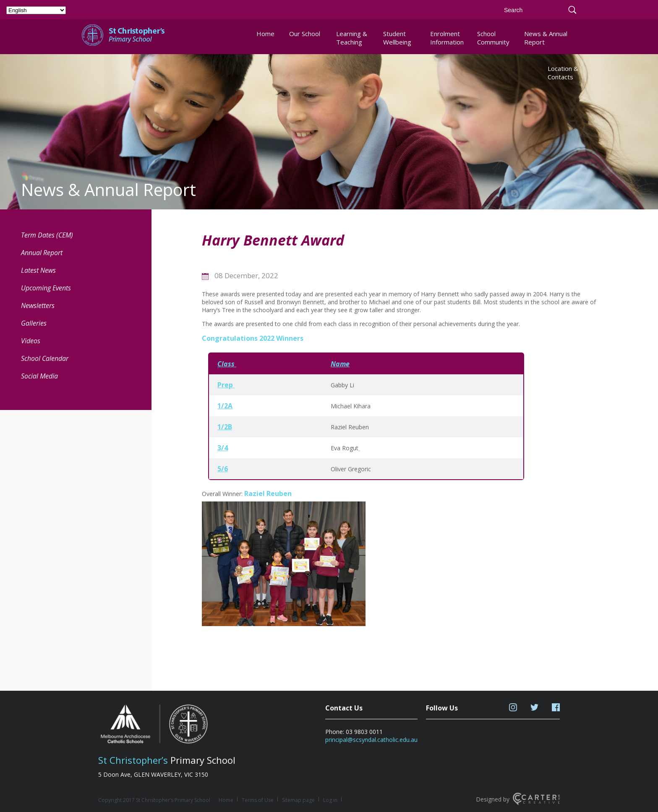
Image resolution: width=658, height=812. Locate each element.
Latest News (38, 270)
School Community (493, 38)
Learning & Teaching (352, 38)
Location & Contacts (563, 73)
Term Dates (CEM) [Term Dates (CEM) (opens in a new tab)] (47, 235)
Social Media (39, 376)
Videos (31, 341)
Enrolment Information (447, 38)
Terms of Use (258, 800)
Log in (330, 800)
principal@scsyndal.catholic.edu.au (371, 740)
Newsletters (38, 305)
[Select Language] (36, 10)
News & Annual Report (546, 38)
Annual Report (42, 253)
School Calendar (45, 358)
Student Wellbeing (397, 38)
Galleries (34, 323)
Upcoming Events (46, 288)
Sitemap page (298, 800)
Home (265, 34)
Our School (305, 34)
